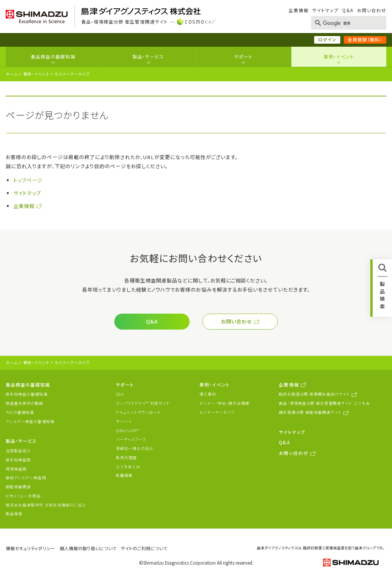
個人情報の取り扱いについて (88, 548)
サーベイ (124, 421)
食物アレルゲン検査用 (26, 478)
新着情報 (124, 475)
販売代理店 (126, 458)
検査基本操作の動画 (25, 403)
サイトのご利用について (144, 548)
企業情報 (299, 10)
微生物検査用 (18, 460)
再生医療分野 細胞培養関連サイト (310, 412)
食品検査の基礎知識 (53, 57)
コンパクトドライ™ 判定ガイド (143, 403)
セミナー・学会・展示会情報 (224, 403)
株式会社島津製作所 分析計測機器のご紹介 (46, 505)
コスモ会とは (128, 467)
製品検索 (14, 514)
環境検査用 (16, 469)
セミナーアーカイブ (217, 412)
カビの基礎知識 (20, 412)
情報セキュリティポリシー (30, 548)
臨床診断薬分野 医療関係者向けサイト (314, 394)
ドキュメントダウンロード (138, 412)
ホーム (12, 74)
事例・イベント (339, 57)
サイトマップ (325, 10)
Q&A (348, 10)
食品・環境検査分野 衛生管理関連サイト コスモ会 (324, 403)
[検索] (347, 24)
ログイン (327, 39)
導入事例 (208, 394)
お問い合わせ (372, 10)
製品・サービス (148, 57)
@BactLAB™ (128, 431)
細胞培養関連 (18, 487)
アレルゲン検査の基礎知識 (30, 421)
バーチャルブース (131, 439)
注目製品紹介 (18, 451)
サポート (243, 57)
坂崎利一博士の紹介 (135, 448)
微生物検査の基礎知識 (27, 394)
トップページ (28, 180)
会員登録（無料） (365, 39)
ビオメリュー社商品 (23, 496)
